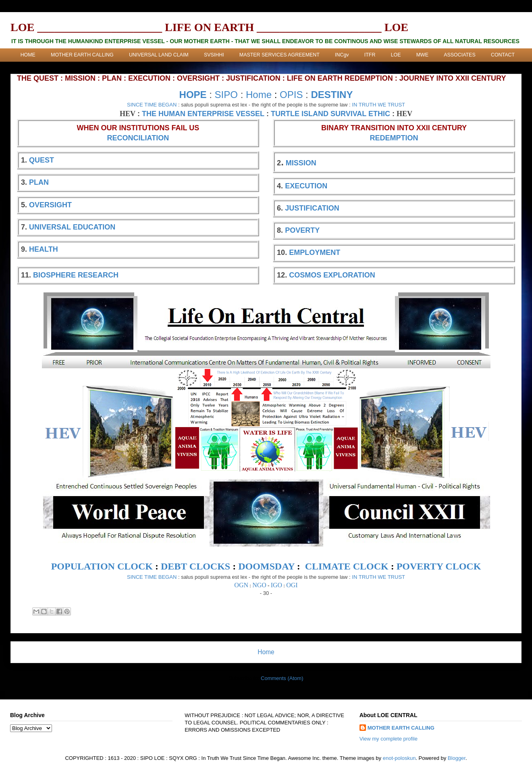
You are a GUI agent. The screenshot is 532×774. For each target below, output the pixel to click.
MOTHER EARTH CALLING (82, 55)
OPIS (291, 95)
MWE (422, 55)
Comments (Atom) (282, 678)
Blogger (457, 758)
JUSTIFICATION (312, 208)
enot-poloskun (399, 758)
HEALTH (44, 249)
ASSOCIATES (459, 55)
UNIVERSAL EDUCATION (72, 227)
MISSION (301, 163)
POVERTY (302, 230)
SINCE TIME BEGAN (152, 105)
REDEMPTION (394, 138)
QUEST (42, 160)
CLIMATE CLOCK (347, 566)
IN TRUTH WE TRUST (378, 105)
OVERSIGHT (50, 205)
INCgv (342, 55)
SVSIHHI (214, 55)
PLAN (39, 182)
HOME (28, 55)
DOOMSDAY (266, 566)
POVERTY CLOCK (439, 566)
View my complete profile (389, 739)
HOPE (193, 95)
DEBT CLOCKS (195, 566)
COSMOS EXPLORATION (332, 275)
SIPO (226, 95)
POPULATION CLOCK (102, 566)
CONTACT (503, 55)
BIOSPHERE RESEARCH (76, 275)
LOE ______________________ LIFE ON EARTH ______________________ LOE (209, 27)
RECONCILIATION (138, 138)
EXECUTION (306, 186)
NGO (259, 585)
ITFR (370, 55)
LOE (396, 55)
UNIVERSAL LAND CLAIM (159, 55)
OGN (241, 585)
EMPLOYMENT (315, 252)
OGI (292, 585)
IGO (276, 585)
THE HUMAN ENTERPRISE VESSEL (203, 114)
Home (259, 95)
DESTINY (332, 95)
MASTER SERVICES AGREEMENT (280, 55)
